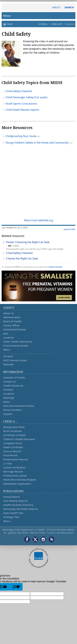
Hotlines (8, 390)
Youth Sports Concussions (21, 104)
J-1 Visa (7, 463)
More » (7, 350)
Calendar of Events (14, 377)
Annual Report (12, 497)
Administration (12, 317)
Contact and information (60, 533)
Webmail (8, 364)
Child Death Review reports (22, 110)
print (9, 24)
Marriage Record (13, 471)
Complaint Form (13, 443)
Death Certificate (13, 447)
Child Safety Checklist (19, 91)
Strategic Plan (11, 517)
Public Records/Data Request (20, 480)
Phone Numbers (13, 410)
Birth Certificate (13, 431)
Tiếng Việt (57, 24)
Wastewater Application (17, 484)
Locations (9, 337)
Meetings (9, 398)
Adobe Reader (55, 267)
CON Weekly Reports (15, 501)
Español (43, 24)
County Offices (11, 325)
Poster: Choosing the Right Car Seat (28, 242)
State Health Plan (13, 513)
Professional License (15, 476)
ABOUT (56, 7)
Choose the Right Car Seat (22, 258)
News (6, 402)
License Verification (14, 467)
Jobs (6, 333)
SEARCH (69, 7)
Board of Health (13, 321)
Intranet (8, 356)
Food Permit (10, 455)
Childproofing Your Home (21, 136)
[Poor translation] (16, 587)
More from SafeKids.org (39, 220)
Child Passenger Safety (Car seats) (26, 97)
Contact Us (9, 381)
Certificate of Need (14, 435)
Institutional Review (15, 329)
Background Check (14, 427)
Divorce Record (12, 451)
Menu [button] (38, 16)
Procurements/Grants (16, 346)
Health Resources (13, 386)
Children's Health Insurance (19, 439)
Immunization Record (16, 459)
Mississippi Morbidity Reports (21, 509)
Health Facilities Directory (18, 505)
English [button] (70, 24)
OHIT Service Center (15, 360)
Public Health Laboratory (18, 342)
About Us (9, 313)
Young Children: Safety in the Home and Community (37, 143)
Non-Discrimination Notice (19, 406)
